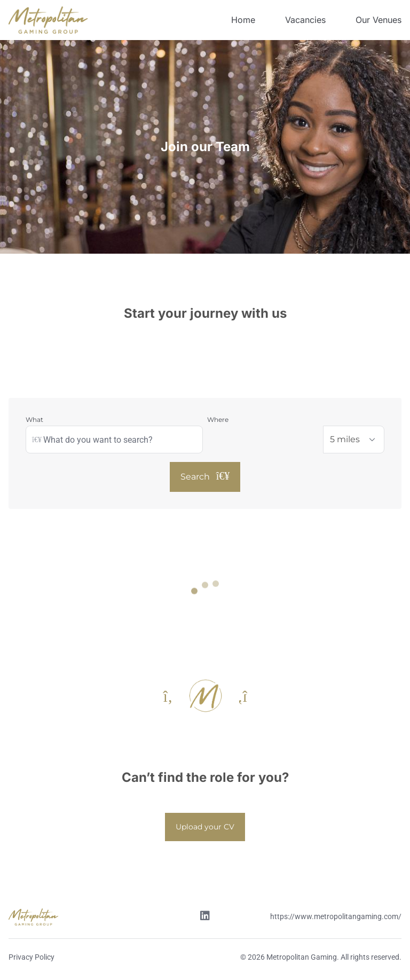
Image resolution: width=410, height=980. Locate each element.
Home (243, 20)
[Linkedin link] (205, 917)
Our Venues (379, 20)
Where (218, 420)
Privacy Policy (31, 957)
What (34, 420)
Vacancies (305, 20)
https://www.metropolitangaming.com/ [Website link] (336, 916)
